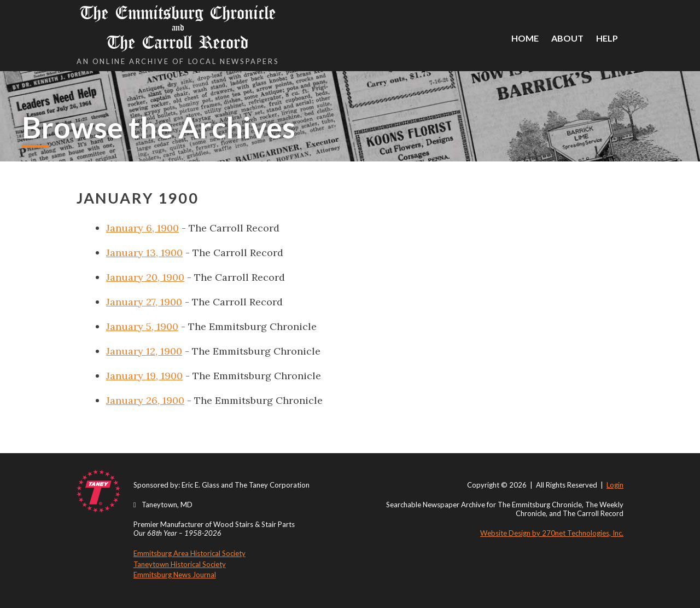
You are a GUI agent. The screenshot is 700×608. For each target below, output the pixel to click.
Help (607, 38)
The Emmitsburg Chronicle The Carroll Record (178, 28)
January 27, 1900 (144, 302)
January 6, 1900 (142, 228)
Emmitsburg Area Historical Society (189, 553)
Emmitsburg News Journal (175, 575)
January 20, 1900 (145, 277)
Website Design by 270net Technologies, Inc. (552, 533)
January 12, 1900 (144, 351)
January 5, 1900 (142, 326)
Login (615, 485)
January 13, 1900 (144, 253)
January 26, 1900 (145, 400)
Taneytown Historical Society (180, 564)
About (567, 38)
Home (525, 38)
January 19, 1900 (144, 376)
